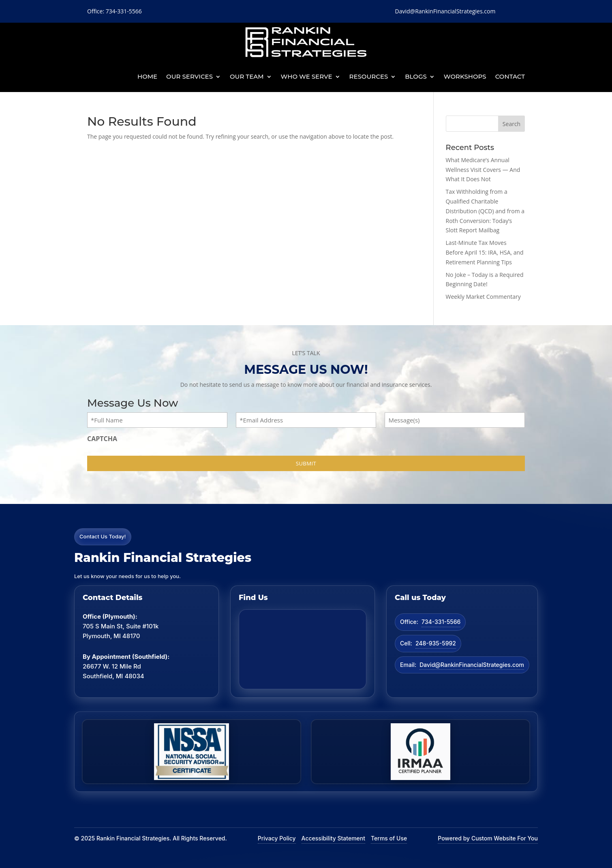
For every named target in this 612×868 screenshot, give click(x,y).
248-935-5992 (436, 643)
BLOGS (416, 76)
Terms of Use (389, 838)
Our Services (189, 76)
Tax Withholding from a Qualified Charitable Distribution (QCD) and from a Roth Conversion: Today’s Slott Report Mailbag (485, 211)
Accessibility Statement (333, 838)
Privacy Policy (277, 838)
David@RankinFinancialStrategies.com (472, 665)
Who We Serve (307, 76)
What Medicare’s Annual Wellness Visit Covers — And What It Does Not (483, 170)
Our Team (247, 76)
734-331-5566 (441, 622)
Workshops (465, 76)
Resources (369, 76)
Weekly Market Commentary (483, 297)
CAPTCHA (102, 439)
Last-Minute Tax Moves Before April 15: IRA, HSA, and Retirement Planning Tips (485, 252)
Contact (510, 76)
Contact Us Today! (103, 536)
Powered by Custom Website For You (488, 838)
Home (147, 76)
